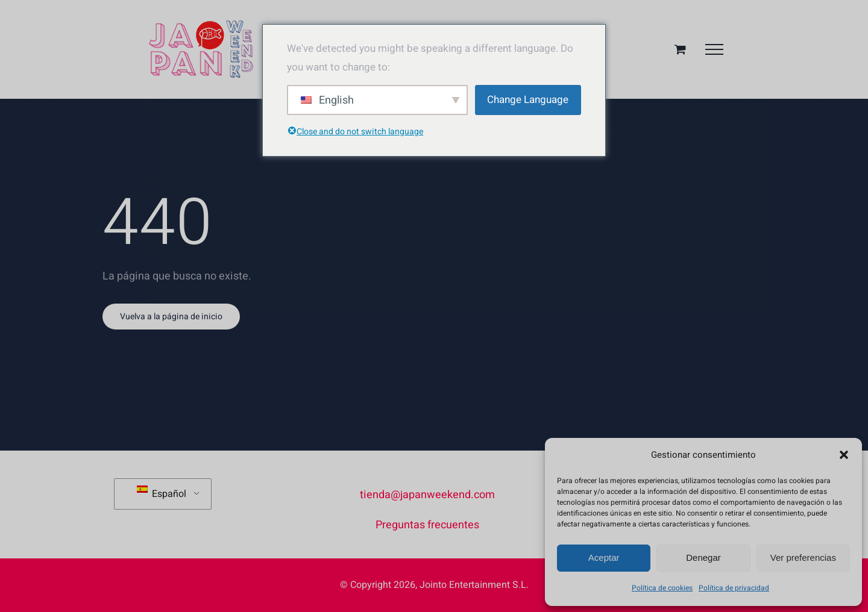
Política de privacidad (734, 588)
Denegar (703, 557)
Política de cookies (662, 588)
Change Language (528, 100)
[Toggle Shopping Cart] (680, 49)
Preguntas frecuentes (427, 525)
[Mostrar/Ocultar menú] (714, 49)
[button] (844, 455)
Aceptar (604, 557)
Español (162, 493)
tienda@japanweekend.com (427, 495)
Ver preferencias (803, 557)
